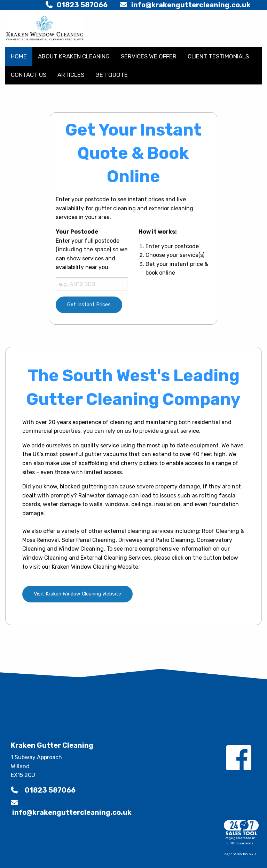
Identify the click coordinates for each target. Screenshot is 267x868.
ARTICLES (71, 75)
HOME (19, 56)
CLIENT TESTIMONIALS (218, 56)
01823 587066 (77, 5)
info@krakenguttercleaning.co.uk (185, 5)
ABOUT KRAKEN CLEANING (74, 56)
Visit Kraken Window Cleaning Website (77, 594)
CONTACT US (29, 75)
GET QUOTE (112, 75)
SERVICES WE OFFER (149, 56)
